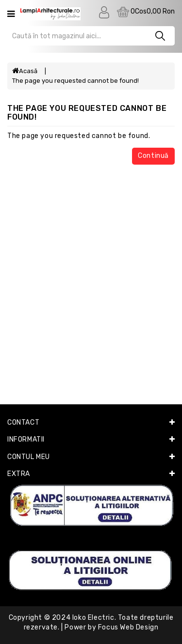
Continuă (153, 156)
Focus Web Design (128, 627)
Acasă (25, 71)
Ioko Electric (93, 618)
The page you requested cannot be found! (75, 81)
